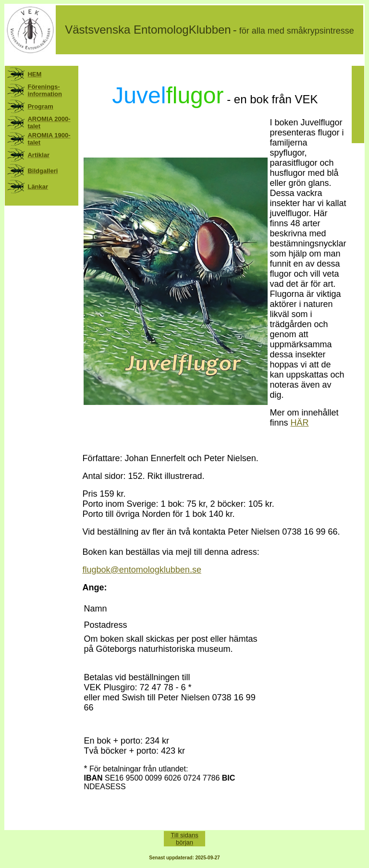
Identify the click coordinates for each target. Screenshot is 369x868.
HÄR (299, 423)
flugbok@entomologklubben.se (141, 570)
